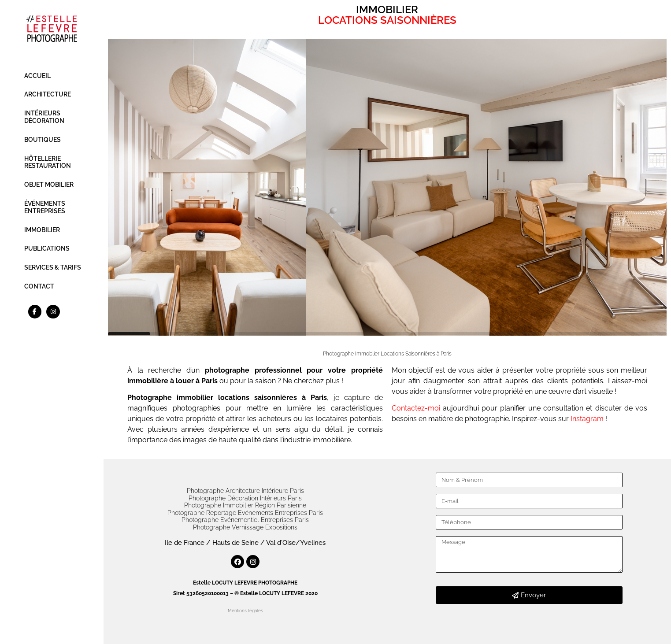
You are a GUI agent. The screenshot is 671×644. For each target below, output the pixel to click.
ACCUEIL (37, 76)
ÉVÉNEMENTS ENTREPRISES (45, 207)
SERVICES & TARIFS (53, 267)
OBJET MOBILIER (49, 185)
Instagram (588, 419)
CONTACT (39, 286)
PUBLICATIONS (47, 248)
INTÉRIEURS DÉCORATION (44, 117)
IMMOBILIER (42, 230)
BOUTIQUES (43, 140)
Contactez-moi (416, 408)
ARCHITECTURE (48, 94)
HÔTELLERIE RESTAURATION (48, 162)
